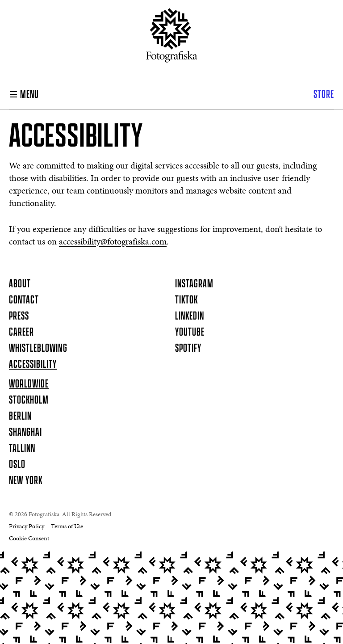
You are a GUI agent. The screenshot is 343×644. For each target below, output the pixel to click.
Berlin (20, 417)
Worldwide (29, 384)
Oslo (17, 465)
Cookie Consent (29, 539)
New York (26, 481)
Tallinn (22, 449)
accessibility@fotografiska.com (113, 242)
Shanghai (25, 433)
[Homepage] (172, 39)
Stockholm (29, 400)
